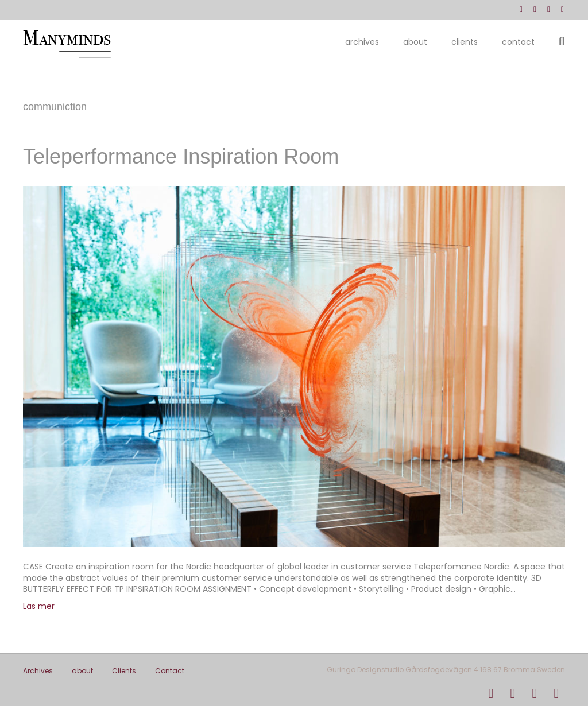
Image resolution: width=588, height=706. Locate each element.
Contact (518, 42)
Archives (362, 42)
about (415, 42)
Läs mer (39, 606)
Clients (465, 42)
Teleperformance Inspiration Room (181, 156)
